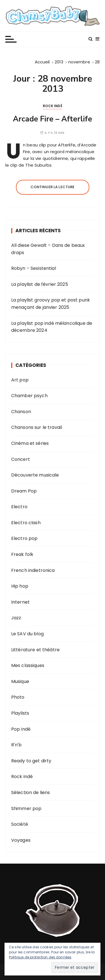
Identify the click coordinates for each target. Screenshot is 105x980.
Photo (18, 697)
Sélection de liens (31, 792)
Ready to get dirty (31, 761)
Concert (21, 459)
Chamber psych (29, 396)
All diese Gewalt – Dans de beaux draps (48, 249)
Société (20, 824)
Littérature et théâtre (35, 650)
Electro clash (26, 523)
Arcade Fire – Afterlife (53, 119)
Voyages (21, 840)
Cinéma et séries (30, 443)
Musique (20, 681)
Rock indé (52, 106)
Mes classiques (28, 665)
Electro (19, 507)
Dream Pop (24, 491)
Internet (20, 602)
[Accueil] (42, 62)
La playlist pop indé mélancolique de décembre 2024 (52, 327)
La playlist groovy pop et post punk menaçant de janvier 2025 (51, 304)
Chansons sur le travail (37, 427)
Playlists (20, 713)
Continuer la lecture (53, 187)
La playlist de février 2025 (40, 284)
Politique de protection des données (40, 957)
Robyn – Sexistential (34, 268)
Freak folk (22, 554)
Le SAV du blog (27, 634)
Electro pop (25, 538)
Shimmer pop (26, 808)
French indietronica (33, 570)
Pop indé (21, 729)
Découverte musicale (35, 475)
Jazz (16, 618)
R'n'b (17, 745)
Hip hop (20, 586)
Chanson (21, 412)
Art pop (20, 380)
